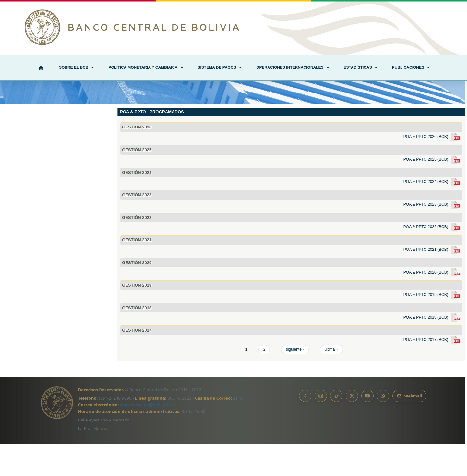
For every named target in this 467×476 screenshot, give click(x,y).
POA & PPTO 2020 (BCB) (433, 304)
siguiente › (295, 381)
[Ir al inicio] (233, 27)
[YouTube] (367, 428)
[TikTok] (336, 428)
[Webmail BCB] (409, 428)
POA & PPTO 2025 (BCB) (433, 191)
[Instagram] (321, 428)
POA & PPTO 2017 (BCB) (433, 372)
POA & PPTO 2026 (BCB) (433, 168)
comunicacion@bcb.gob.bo (148, 437)
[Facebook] (305, 428)
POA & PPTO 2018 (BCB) (433, 349)
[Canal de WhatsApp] (383, 428)
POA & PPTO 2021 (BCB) (433, 281)
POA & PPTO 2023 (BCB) (433, 236)
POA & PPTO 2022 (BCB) (433, 259)
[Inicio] (41, 69)
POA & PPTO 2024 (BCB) (433, 214)
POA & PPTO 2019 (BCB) (433, 326)
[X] (352, 428)
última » (331, 381)
